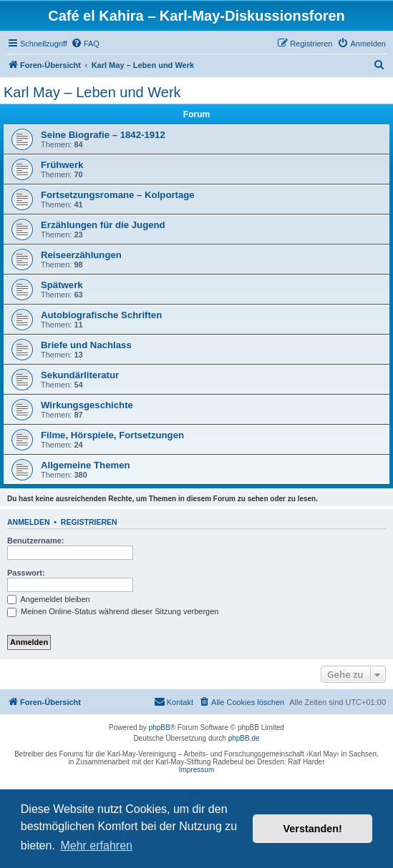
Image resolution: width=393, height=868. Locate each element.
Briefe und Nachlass (86, 345)
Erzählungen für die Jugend (103, 225)
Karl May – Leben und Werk (92, 92)
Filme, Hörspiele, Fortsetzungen (112, 435)
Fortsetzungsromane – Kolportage (118, 195)
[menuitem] (85, 44)
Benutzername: (35, 541)
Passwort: (26, 573)
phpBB (160, 728)
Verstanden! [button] (313, 829)
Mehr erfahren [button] (96, 845)
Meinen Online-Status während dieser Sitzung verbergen (113, 611)
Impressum (196, 770)
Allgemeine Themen (86, 465)
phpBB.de (244, 738)
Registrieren (89, 522)
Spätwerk (62, 285)
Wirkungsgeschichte (87, 405)
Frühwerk (62, 165)
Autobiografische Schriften (101, 315)
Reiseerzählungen (81, 255)
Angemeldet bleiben (49, 599)
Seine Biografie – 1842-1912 (103, 135)
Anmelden (29, 522)
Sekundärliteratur (80, 375)
